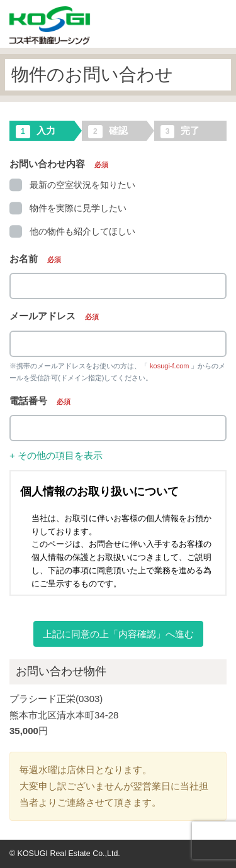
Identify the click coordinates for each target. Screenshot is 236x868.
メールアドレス (54, 316)
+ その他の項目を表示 (56, 455)
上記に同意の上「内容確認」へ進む (118, 634)
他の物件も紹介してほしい (72, 231)
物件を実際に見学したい (68, 208)
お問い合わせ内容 (59, 164)
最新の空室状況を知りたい (72, 185)
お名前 (35, 259)
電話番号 (40, 401)
